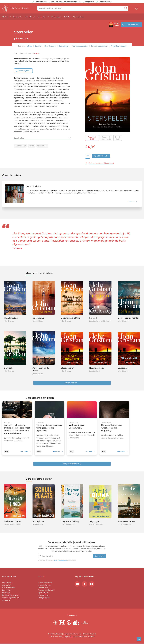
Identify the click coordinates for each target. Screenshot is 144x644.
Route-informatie (45, 585)
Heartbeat (6, 593)
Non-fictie (28, 18)
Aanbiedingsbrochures (11, 598)
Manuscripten (44, 595)
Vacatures (6, 601)
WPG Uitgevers (90, 637)
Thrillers (5, 18)
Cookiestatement (89, 634)
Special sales (43, 593)
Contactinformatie (45, 583)
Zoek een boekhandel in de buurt (101, 163)
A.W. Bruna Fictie (9, 588)
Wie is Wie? (6, 585)
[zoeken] (126, 9)
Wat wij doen (7, 583)
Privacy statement (55, 634)
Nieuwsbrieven (79, 18)
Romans (16, 18)
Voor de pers (43, 588)
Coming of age (20, 146)
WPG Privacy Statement (61, 561)
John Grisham (42, 146)
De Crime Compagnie (10, 595)
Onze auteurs (56, 18)
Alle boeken (42, 18)
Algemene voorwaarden (72, 634)
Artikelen (67, 18)
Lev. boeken (7, 590)
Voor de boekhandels (46, 590)
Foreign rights (44, 598)
